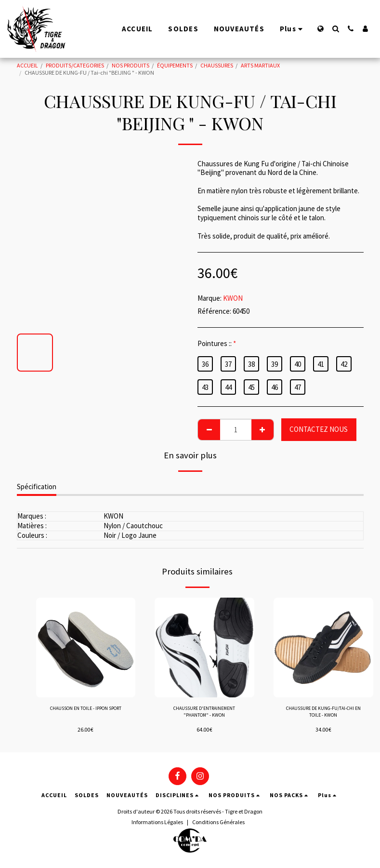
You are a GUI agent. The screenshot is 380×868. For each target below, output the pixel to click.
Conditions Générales (218, 823)
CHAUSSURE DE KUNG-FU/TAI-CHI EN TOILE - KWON (323, 714)
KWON (233, 298)
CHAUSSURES (217, 65)
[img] (86, 648)
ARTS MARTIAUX (260, 65)
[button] (335, 29)
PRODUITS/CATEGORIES (75, 65)
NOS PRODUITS (131, 65)
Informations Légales (157, 823)
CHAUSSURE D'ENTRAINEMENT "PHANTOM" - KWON (204, 714)
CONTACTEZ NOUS (319, 429)
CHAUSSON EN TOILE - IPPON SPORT (86, 714)
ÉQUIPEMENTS (175, 65)
